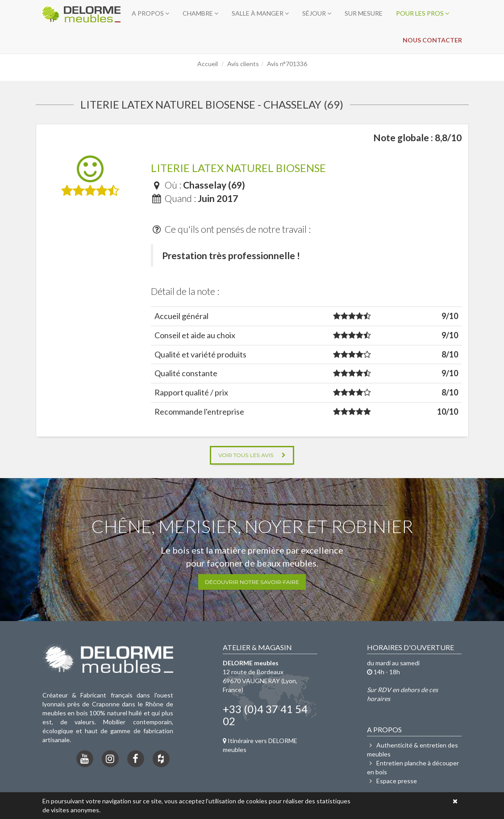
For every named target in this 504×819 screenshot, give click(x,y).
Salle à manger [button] (260, 13)
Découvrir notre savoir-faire (252, 582)
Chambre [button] (200, 13)
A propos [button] (150, 13)
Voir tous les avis (252, 455)
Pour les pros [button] (423, 13)
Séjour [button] (317, 13)
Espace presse (392, 781)
